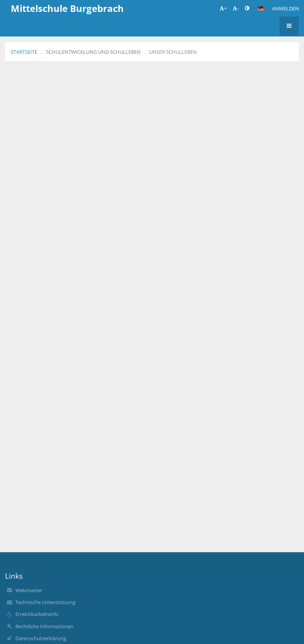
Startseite (24, 52)
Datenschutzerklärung (41, 638)
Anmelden (286, 8)
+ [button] (223, 8)
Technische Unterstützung (45, 602)
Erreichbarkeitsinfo (37, 614)
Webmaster (29, 590)
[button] (261, 8)
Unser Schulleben (173, 52)
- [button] (236, 8)
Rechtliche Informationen (44, 626)
